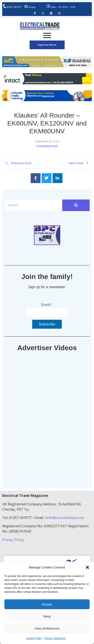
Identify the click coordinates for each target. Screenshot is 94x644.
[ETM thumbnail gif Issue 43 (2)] (47, 244)
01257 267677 (14, 7)
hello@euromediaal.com (64, 518)
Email (32, 7)
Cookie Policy (34, 638)
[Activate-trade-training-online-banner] (47, 100)
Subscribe (47, 324)
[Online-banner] (47, 83)
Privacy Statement (55, 638)
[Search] (33, 205)
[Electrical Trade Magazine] (40, 26)
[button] (87, 567)
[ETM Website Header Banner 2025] (47, 66)
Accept (47, 604)
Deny (47, 616)
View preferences (47, 628)
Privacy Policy (14, 540)
